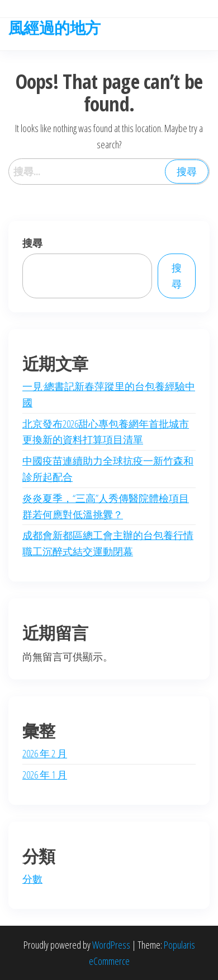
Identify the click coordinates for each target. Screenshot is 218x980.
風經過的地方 (54, 27)
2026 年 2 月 (45, 753)
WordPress (111, 945)
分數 (32, 879)
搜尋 (32, 243)
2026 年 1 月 (45, 775)
